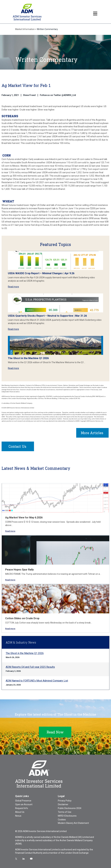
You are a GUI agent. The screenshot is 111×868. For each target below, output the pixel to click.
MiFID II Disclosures (67, 816)
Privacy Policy (65, 801)
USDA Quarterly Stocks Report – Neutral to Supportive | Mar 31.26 (47, 316)
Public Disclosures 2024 (70, 808)
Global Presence (23, 801)
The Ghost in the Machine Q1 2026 (28, 358)
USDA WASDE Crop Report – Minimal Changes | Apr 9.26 (41, 273)
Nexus (18, 816)
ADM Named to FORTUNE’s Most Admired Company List (37, 681)
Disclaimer (63, 804)
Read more (13, 287)
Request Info (22, 808)
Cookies (62, 820)
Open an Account (24, 804)
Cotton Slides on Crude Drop (22, 618)
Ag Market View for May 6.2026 (24, 518)
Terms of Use (65, 812)
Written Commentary (47, 29)
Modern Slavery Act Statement (73, 823)
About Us (20, 812)
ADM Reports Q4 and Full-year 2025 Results (30, 667)
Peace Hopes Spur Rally (19, 570)
